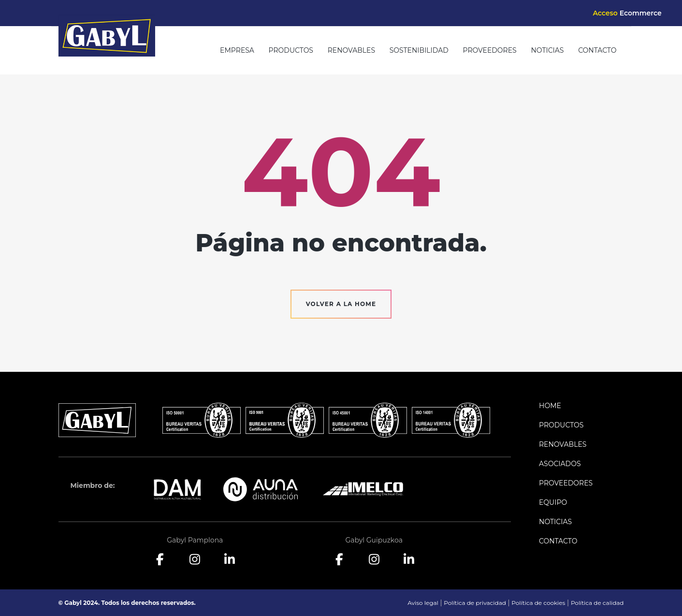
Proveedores (490, 50)
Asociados (560, 464)
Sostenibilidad (419, 50)
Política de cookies (538, 603)
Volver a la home (341, 304)
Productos (291, 50)
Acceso (627, 13)
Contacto (597, 50)
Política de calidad (597, 603)
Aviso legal (423, 603)
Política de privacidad (475, 603)
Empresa (237, 50)
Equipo (553, 502)
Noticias (547, 50)
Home (550, 406)
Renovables (351, 50)
